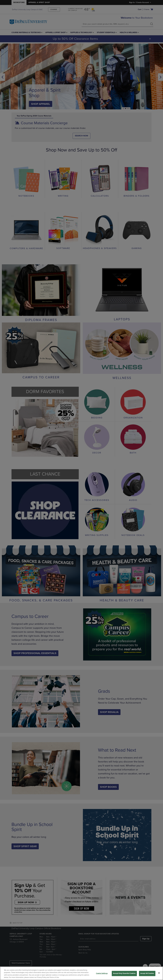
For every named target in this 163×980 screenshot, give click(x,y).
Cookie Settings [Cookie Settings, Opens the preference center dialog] (102, 973)
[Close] (159, 973)
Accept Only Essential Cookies (124, 973)
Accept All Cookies (147, 973)
